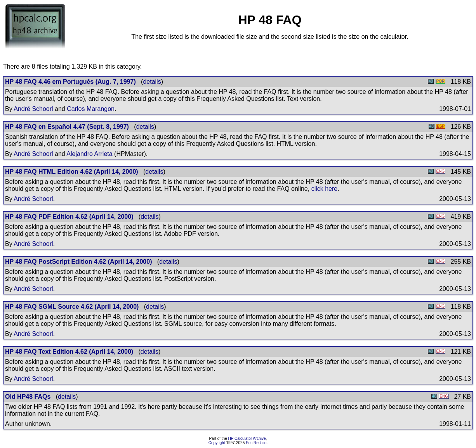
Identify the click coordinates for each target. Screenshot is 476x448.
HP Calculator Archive (247, 438)
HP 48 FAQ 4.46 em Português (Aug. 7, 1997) (70, 82)
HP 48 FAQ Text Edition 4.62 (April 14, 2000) (69, 352)
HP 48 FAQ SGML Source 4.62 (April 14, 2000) (72, 307)
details (152, 82)
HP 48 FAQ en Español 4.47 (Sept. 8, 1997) (67, 127)
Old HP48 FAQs (28, 397)
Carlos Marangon (91, 109)
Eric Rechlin (256, 443)
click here (325, 189)
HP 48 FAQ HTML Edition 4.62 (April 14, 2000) (72, 172)
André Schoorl (33, 109)
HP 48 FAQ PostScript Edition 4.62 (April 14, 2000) (79, 262)
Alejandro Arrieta (89, 154)
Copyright (217, 443)
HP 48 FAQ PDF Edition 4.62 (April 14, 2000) (69, 217)
